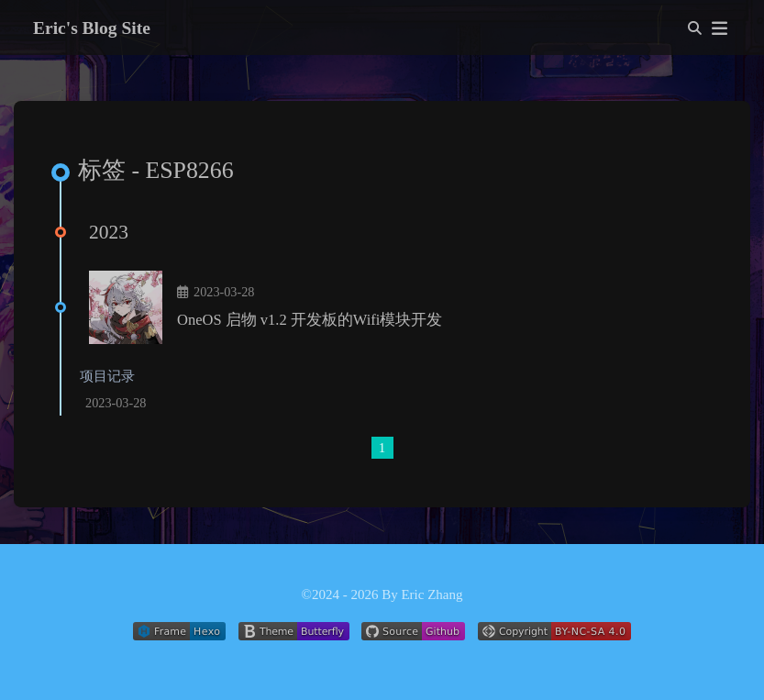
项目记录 (107, 376)
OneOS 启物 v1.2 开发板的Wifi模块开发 (310, 320)
